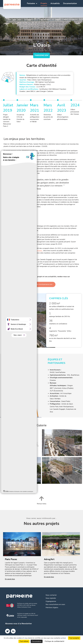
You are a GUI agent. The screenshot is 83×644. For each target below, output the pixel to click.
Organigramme (51, 601)
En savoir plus (10, 579)
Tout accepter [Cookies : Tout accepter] (74, 638)
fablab (16, 251)
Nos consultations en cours (55, 604)
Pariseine (32, 3)
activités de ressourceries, (33, 251)
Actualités (55, 3)
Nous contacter (51, 595)
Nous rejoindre (51, 598)
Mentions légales (52, 608)
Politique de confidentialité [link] (54, 641)
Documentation (70, 3)
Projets (44, 3)
